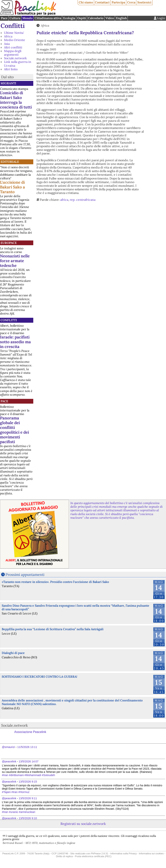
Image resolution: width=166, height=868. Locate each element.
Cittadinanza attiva (48, 18)
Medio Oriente (15, 40)
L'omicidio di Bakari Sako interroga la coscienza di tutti (16, 100)
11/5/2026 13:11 (27, 747)
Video (110, 18)
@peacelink (9, 761)
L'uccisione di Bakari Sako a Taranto (12, 187)
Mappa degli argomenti (13, 53)
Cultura (15, 18)
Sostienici (144, 2)
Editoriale (10, 162)
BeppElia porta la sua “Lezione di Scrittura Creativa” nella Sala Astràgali (53, 629)
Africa (8, 36)
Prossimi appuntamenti (25, 575)
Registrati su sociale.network (83, 824)
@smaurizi (8, 747)
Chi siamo (86, 2)
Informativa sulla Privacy (124, 853)
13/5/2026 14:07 (29, 761)
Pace (4, 18)
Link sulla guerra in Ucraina (18, 64)
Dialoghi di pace (13, 653)
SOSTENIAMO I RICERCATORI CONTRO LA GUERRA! (39, 677)
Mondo (27, 18)
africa (64, 200)
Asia (7, 44)
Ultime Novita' (14, 33)
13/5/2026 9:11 (28, 798)
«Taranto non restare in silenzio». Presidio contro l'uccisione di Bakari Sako (55, 582)
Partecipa (118, 2)
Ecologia (69, 18)
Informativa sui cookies (151, 853)
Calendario (96, 18)
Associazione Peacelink (30, 732)
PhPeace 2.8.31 (100, 853)
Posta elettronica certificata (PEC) (93, 856)
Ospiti (82, 18)
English (121, 18)
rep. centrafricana (83, 200)
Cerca (131, 2)
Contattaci (102, 2)
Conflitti (13, 26)
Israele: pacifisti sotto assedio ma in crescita (15, 342)
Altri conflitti (13, 47)
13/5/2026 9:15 (28, 782)
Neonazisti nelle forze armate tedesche (15, 261)
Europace (9, 243)
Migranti (8, 83)
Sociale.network (15, 58)
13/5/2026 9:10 (28, 818)
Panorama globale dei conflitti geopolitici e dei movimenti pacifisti (14, 430)
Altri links (11, 69)
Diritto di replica (64, 856)
